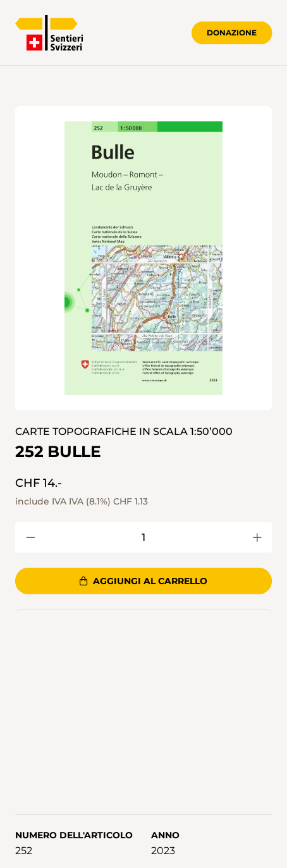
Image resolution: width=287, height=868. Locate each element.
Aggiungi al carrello (143, 581)
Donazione (232, 33)
